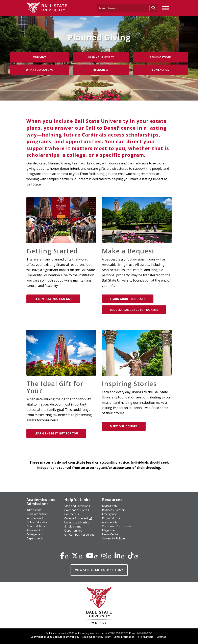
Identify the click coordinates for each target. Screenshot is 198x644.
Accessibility (110, 522)
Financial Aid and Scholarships (37, 528)
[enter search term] (123, 8)
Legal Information (124, 637)
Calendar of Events (77, 510)
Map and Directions (77, 506)
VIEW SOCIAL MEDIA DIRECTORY (99, 570)
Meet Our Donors (124, 426)
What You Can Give (40, 70)
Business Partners (114, 510)
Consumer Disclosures (117, 526)
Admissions (34, 510)
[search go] (153, 8)
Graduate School (37, 514)
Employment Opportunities (73, 528)
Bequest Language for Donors (134, 310)
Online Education (37, 522)
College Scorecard (76, 518)
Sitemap (161, 637)
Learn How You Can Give (53, 299)
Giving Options (160, 57)
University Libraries (77, 522)
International (35, 518)
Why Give (40, 57)
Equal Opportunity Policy (96, 637)
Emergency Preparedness (111, 516)
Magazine (108, 530)
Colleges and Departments (35, 536)
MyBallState (110, 506)
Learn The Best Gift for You (56, 433)
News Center (110, 534)
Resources (101, 70)
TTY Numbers (146, 637)
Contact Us (160, 70)
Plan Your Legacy (101, 57)
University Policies (114, 538)
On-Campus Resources (79, 534)
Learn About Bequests (128, 299)
